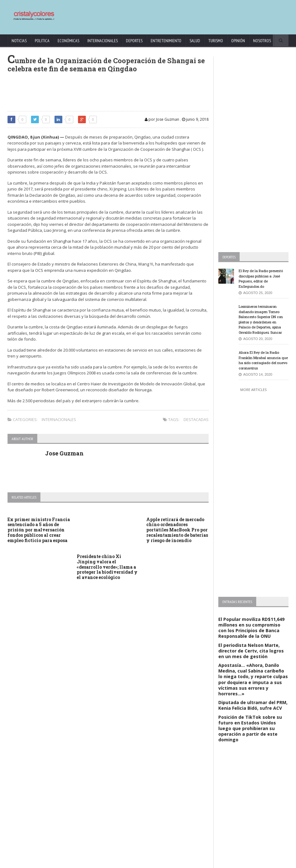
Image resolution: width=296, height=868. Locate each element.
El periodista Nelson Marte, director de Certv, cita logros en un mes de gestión (251, 651)
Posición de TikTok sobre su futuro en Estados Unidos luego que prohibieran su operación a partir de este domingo (250, 728)
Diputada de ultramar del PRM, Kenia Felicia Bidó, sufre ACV (253, 705)
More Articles (253, 390)
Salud (195, 41)
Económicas (68, 41)
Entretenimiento (166, 41)
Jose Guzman (64, 453)
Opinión (238, 41)
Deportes (134, 41)
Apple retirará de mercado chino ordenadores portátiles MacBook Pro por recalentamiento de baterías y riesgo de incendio (177, 530)
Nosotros (262, 41)
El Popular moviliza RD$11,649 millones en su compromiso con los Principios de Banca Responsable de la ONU (251, 628)
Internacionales (103, 41)
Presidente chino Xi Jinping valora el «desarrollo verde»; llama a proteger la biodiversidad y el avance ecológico (107, 567)
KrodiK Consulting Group (144, 862)
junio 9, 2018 (195, 119)
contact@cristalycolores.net (189, 862)
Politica (42, 41)
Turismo (216, 41)
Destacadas (196, 419)
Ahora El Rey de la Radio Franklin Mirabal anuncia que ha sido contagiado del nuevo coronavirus (263, 360)
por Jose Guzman (162, 119)
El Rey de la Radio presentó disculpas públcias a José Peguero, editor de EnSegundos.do (261, 279)
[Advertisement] (170, 14)
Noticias (19, 41)
